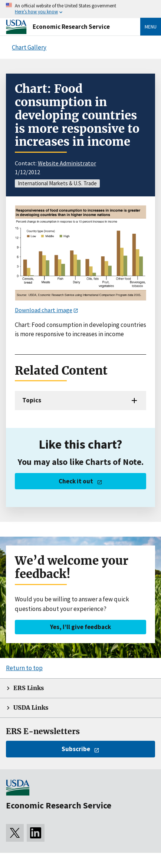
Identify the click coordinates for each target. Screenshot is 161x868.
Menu (151, 27)
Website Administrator (67, 163)
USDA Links (31, 708)
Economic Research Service (71, 27)
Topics (32, 400)
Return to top (24, 668)
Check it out (76, 481)
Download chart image (44, 310)
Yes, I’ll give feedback (80, 627)
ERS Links (29, 688)
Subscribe (76, 749)
